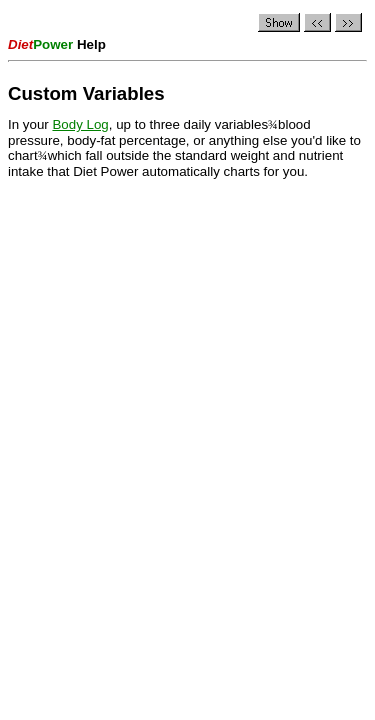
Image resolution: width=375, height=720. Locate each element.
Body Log (80, 124)
